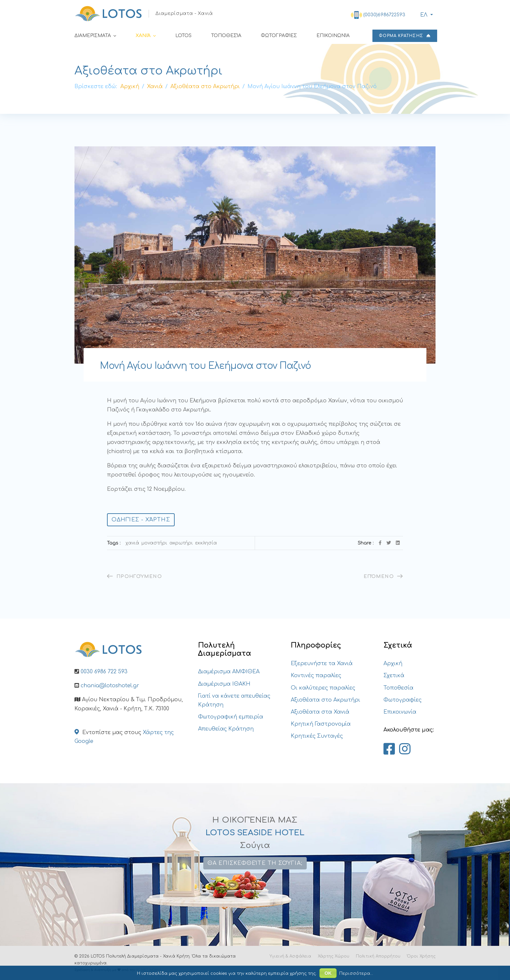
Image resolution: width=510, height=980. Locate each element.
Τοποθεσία (226, 36)
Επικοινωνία (333, 36)
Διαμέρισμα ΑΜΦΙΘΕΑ (229, 672)
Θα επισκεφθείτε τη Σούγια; (255, 863)
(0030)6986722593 (384, 15)
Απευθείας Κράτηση (226, 729)
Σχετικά (394, 676)
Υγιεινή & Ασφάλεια (290, 956)
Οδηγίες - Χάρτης (141, 520)
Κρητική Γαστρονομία (321, 724)
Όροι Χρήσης (421, 956)
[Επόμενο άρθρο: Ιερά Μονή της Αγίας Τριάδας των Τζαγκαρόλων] (383, 577)
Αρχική (393, 664)
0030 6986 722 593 (104, 672)
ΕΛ (423, 15)
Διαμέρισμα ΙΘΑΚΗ (224, 684)
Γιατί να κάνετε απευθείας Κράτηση (234, 700)
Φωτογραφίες (279, 36)
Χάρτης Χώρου (334, 956)
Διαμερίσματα (93, 36)
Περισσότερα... (356, 973)
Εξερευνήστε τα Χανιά (322, 664)
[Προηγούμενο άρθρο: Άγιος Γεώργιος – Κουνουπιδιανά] (134, 577)
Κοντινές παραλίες (316, 676)
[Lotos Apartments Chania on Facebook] (389, 749)
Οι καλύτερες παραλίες (323, 688)
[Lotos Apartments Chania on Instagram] (405, 749)
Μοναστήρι (154, 543)
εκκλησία (206, 543)
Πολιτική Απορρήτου (378, 956)
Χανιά (143, 36)
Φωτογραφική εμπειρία (231, 717)
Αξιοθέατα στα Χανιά (320, 712)
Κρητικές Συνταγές (317, 736)
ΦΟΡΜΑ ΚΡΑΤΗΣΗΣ (405, 36)
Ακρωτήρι (181, 543)
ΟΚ (328, 973)
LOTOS (183, 36)
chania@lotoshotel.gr (110, 686)
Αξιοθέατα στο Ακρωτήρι (325, 700)
